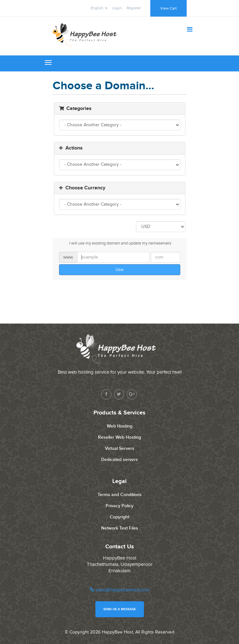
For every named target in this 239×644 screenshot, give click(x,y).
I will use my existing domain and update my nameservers (115, 244)
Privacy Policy (119, 506)
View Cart (168, 8)
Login (117, 8)
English (99, 8)
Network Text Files (120, 528)
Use (119, 270)
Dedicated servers (119, 460)
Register (134, 8)
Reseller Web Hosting (119, 437)
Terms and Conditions (120, 495)
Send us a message (120, 609)
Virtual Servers (120, 448)
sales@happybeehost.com (120, 590)
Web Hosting (120, 426)
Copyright (119, 517)
